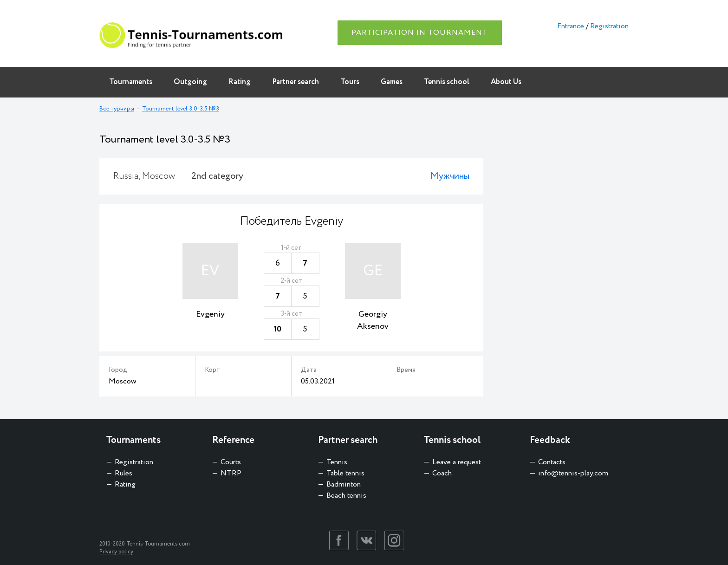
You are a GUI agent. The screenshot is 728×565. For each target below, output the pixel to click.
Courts (231, 462)
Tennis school (447, 82)
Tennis (337, 462)
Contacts (552, 462)
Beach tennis (346, 496)
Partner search (296, 82)
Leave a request (457, 462)
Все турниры (117, 109)
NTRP (231, 473)
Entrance (571, 26)
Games (392, 82)
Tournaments (131, 82)
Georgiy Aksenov (373, 320)
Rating (240, 82)
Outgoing (190, 82)
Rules (123, 473)
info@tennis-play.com (573, 473)
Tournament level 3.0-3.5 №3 (181, 109)
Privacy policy (116, 552)
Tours (350, 82)
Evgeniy (210, 314)
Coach (442, 473)
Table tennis (345, 473)
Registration (609, 26)
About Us (506, 82)
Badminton (344, 484)
